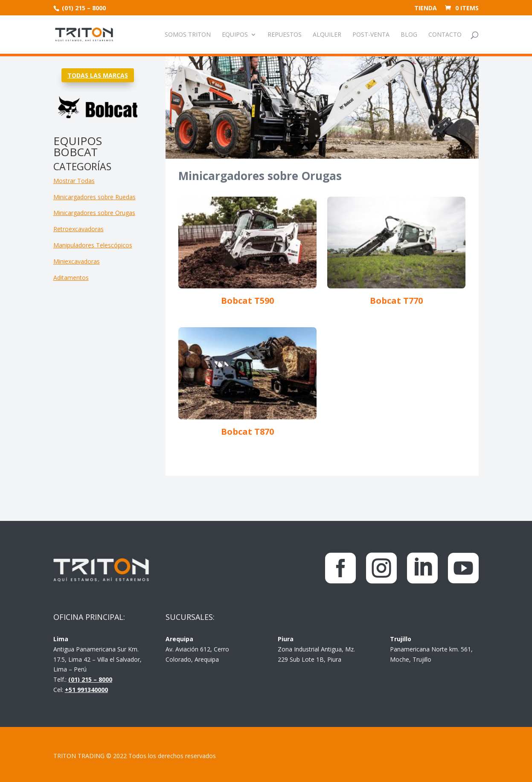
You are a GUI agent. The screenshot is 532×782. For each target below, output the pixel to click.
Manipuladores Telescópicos (93, 245)
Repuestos (285, 35)
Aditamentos (71, 278)
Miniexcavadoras (77, 261)
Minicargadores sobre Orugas (94, 213)
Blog (409, 35)
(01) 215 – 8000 (83, 8)
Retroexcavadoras (78, 229)
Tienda (426, 9)
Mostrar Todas (74, 181)
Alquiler (327, 35)
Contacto (445, 35)
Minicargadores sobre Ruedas (94, 197)
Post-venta (371, 35)
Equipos (235, 35)
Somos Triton (188, 35)
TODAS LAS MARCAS (98, 75)
